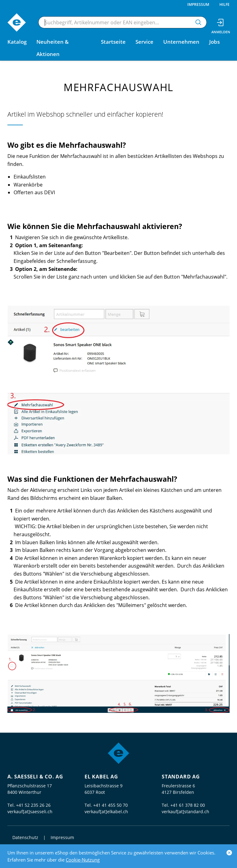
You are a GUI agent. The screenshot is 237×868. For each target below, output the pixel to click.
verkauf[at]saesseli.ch (30, 812)
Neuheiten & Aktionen (53, 48)
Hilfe (225, 4)
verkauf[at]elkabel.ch (106, 812)
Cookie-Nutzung (83, 860)
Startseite (113, 42)
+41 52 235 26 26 (33, 805)
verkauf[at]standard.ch (185, 812)
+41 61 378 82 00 (188, 805)
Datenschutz (25, 837)
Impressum (198, 4)
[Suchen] (198, 22)
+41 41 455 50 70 (110, 805)
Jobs (214, 42)
